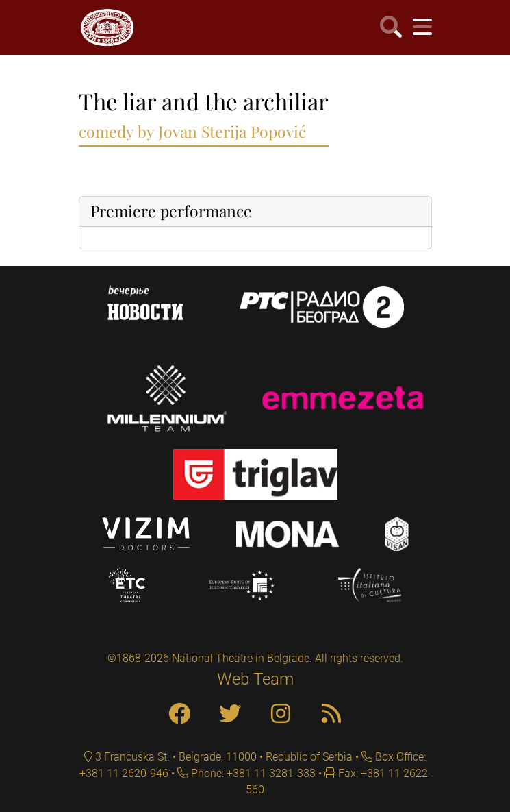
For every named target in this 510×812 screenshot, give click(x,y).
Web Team (255, 679)
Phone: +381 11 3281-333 (252, 773)
